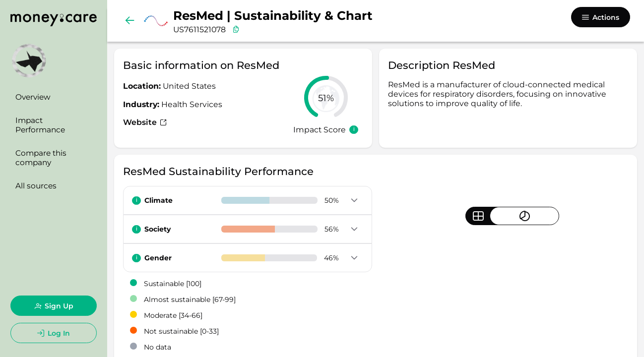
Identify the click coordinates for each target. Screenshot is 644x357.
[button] (354, 201)
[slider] (326, 98)
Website (145, 122)
